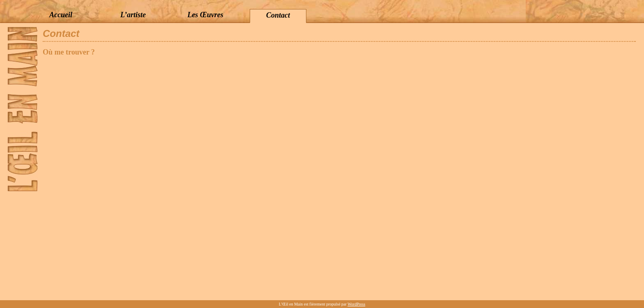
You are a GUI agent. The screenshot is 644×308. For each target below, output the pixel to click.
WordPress (356, 304)
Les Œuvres (205, 15)
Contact (278, 15)
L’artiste (133, 15)
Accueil (61, 15)
